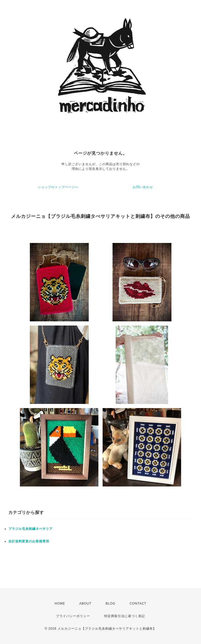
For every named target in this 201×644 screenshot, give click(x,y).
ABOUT (85, 604)
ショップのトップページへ (58, 187)
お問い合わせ (143, 187)
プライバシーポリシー (73, 616)
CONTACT (138, 604)
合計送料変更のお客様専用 (29, 541)
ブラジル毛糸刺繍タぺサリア (30, 529)
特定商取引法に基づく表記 (125, 616)
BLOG (111, 604)
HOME (60, 604)
